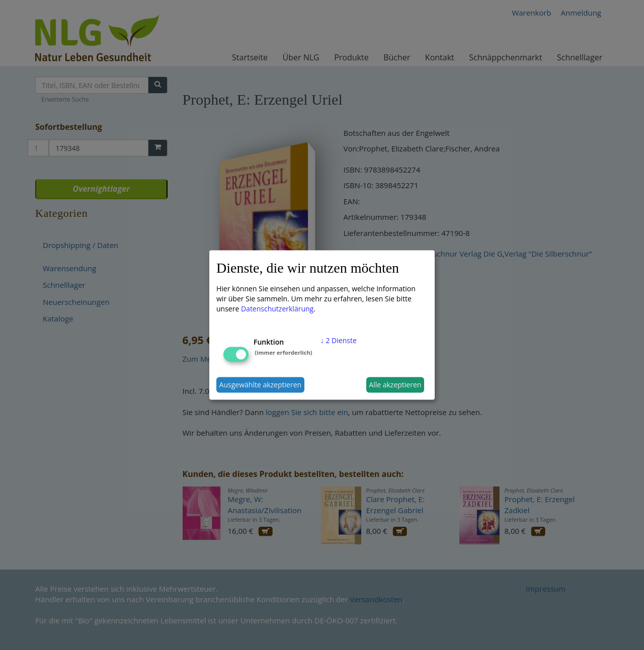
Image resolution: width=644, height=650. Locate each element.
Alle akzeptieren (395, 385)
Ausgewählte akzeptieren (261, 385)
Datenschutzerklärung (277, 308)
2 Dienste (339, 340)
